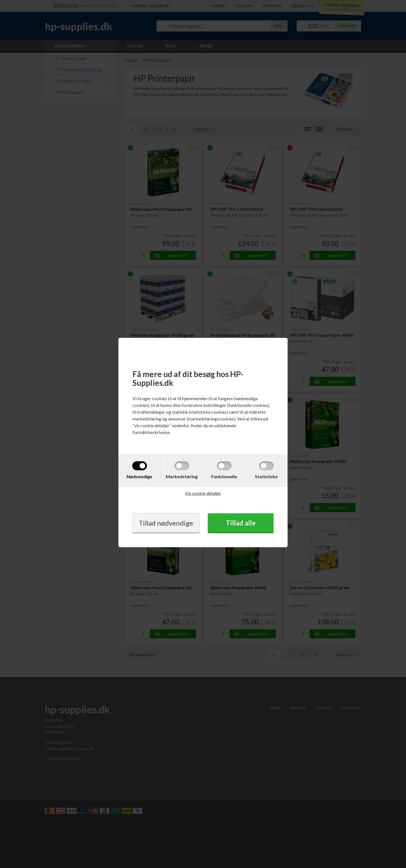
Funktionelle (224, 476)
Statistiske (266, 476)
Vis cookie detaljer (203, 493)
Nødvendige (139, 476)
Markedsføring (182, 476)
